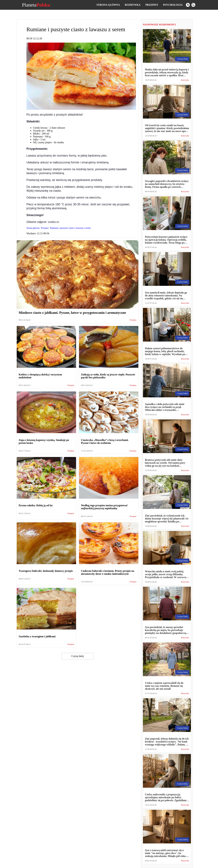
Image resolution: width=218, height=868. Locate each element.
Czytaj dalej (78, 656)
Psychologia (173, 5)
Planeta (36, 5)
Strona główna (108, 5)
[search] (193, 5)
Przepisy (152, 5)
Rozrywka (133, 5)
